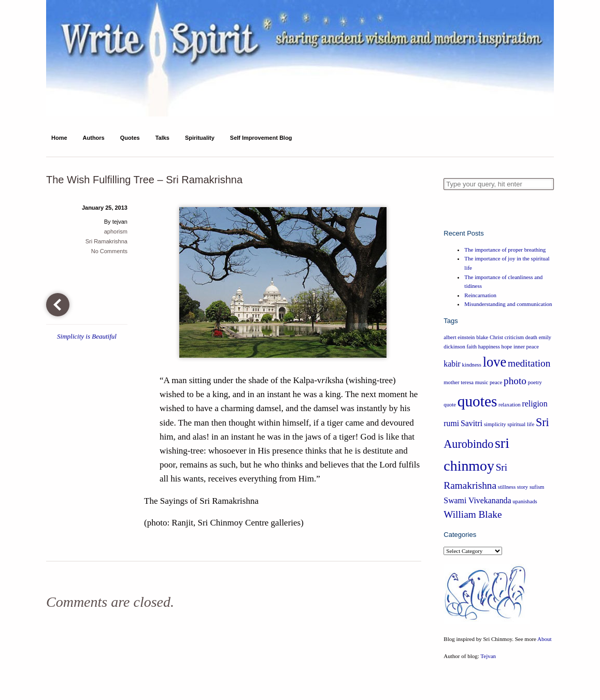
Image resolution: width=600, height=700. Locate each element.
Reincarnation (480, 295)
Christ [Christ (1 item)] (496, 337)
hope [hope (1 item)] (507, 347)
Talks (162, 138)
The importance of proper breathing (505, 250)
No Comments (109, 251)
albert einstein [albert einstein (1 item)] (459, 337)
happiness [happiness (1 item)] (489, 347)
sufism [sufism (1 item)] (537, 487)
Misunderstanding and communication (508, 304)
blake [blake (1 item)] (482, 337)
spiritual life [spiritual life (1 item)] (521, 424)
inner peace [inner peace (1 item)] (526, 347)
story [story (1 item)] (523, 487)
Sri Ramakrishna (106, 241)
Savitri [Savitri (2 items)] (472, 423)
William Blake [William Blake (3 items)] (473, 514)
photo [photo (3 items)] (515, 381)
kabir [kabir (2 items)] (452, 364)
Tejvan (488, 656)
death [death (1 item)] (531, 337)
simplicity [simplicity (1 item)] (495, 424)
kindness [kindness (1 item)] (472, 365)
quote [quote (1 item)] (450, 405)
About (545, 639)
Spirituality (200, 138)
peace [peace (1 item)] (496, 382)
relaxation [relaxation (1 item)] (510, 405)
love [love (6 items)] (495, 362)
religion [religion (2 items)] (534, 404)
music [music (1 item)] (482, 382)
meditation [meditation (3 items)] (529, 363)
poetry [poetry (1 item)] (535, 382)
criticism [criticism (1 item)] (514, 337)
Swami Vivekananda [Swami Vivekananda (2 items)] (477, 500)
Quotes (130, 138)
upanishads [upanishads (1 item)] (525, 501)
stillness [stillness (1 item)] (507, 487)
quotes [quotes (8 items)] (477, 401)
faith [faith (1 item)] (472, 347)
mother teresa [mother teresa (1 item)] (459, 382)
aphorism (116, 231)
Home (59, 138)
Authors (94, 138)
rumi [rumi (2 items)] (451, 423)
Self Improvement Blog (261, 138)
